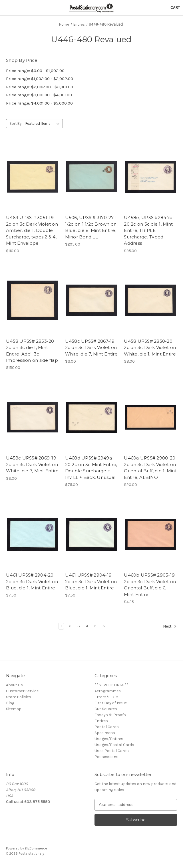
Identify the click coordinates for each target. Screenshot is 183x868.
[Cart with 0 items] (175, 8)
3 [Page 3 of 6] (79, 626)
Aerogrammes (108, 691)
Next (170, 626)
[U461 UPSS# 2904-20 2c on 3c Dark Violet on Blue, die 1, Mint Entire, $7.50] (33, 534)
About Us (14, 685)
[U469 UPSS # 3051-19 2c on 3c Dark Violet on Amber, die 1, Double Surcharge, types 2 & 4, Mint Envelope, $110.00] (33, 177)
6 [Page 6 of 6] (104, 626)
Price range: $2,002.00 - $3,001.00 (40, 87)
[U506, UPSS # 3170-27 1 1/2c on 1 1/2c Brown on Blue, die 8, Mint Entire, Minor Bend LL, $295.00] (92, 177)
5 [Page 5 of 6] (95, 626)
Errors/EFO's (106, 697)
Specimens (105, 733)
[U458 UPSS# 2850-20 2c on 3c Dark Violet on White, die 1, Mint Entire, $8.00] (150, 300)
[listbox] (44, 124)
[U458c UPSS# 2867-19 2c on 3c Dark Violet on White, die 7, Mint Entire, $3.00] (92, 300)
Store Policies (19, 697)
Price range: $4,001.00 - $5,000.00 (39, 103)
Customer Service (22, 691)
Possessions (106, 757)
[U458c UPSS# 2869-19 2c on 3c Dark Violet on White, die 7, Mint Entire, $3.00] (33, 417)
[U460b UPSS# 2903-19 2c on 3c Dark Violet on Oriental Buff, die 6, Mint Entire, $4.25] (150, 534)
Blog (10, 703)
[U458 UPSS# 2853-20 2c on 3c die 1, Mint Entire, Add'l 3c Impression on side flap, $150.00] (33, 300)
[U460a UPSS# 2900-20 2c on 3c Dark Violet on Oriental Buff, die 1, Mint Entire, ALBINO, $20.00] (150, 417)
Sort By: (16, 123)
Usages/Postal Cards (114, 745)
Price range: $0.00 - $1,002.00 (35, 71)
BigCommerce (36, 848)
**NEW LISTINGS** (111, 685)
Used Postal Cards (112, 751)
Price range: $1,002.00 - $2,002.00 (40, 79)
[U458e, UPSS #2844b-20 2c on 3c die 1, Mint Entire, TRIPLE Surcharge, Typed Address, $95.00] (150, 177)
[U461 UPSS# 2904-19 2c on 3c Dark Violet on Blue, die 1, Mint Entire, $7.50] (92, 534)
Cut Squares (106, 709)
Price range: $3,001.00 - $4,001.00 (39, 95)
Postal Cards (107, 727)
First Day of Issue (111, 703)
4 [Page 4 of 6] (87, 626)
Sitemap (14, 709)
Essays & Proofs (110, 715)
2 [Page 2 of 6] (70, 626)
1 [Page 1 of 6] (61, 626)
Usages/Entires (109, 739)
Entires (101, 721)
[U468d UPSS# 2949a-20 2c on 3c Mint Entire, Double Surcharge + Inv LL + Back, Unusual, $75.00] (92, 417)
